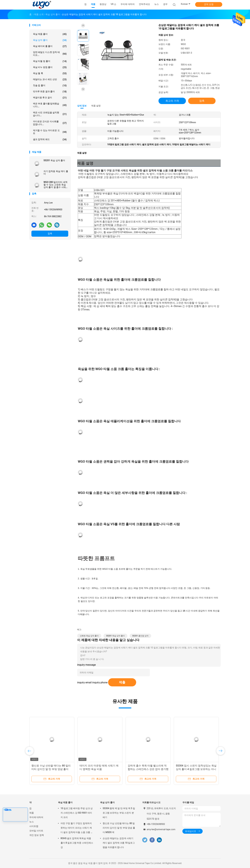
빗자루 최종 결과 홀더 (50, 92)
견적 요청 (209, 4)
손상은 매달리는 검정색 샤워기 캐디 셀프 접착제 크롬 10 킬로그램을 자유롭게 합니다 (119, 843)
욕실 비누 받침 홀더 (50, 67)
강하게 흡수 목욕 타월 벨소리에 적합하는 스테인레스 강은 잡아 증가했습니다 (148, 769)
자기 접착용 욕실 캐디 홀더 (56, 173)
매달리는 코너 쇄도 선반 (50, 79)
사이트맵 (34, 826)
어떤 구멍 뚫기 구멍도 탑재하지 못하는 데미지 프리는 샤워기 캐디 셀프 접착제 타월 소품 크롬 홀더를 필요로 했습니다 (77, 828)
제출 (122, 682)
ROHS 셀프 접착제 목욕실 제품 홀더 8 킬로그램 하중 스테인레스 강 (77, 843)
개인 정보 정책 (37, 835)
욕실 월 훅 (50, 73)
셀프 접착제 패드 (50, 139)
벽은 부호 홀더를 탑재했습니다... (50, 105)
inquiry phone (100, 682)
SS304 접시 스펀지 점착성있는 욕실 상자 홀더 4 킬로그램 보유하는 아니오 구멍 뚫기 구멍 (196, 769)
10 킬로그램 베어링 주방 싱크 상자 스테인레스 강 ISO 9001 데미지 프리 (77, 813)
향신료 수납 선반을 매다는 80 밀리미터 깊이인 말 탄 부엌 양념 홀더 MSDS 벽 (51, 769)
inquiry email (84, 682)
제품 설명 (96, 106)
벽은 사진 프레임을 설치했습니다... (50, 114)
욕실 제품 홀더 (50, 34)
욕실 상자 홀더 (50, 40)
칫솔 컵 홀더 (50, 86)
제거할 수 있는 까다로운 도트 (50, 132)
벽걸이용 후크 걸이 (50, 98)
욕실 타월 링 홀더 (50, 61)
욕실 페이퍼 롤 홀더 (50, 46)
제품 (32, 813)
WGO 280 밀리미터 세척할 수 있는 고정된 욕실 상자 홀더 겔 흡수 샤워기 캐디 (56, 185)
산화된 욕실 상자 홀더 (89, 636)
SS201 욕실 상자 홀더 (54, 160)
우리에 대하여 (36, 817)
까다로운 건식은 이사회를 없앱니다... (50, 123)
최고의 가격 (172, 101)
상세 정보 (82, 106)
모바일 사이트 (36, 831)
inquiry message (86, 665)
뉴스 (32, 822)
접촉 (50, 233)
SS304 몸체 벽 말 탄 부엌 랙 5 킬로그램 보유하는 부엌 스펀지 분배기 (119, 813)
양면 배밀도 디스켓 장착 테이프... (50, 54)
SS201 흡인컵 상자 (140, 636)
